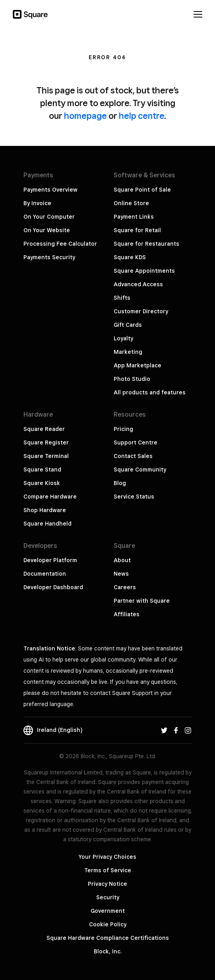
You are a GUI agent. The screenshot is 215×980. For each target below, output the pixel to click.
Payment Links (134, 217)
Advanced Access (138, 284)
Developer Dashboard (53, 587)
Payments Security (49, 257)
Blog (120, 483)
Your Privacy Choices (107, 857)
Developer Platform (50, 560)
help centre (141, 116)
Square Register (46, 442)
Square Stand (42, 470)
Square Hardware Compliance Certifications (108, 938)
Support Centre (136, 442)
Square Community (140, 470)
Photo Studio (132, 379)
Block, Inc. (108, 951)
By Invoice (37, 203)
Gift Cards (128, 325)
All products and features (150, 392)
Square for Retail (137, 230)
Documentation (45, 574)
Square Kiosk (42, 483)
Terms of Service (108, 870)
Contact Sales (133, 456)
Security (108, 897)
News (121, 574)
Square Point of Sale (142, 190)
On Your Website (47, 230)
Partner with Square (142, 601)
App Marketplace (138, 365)
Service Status (134, 497)
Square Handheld (47, 524)
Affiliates (127, 614)
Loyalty (123, 338)
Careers (125, 587)
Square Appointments (144, 271)
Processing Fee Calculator (60, 244)
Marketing (128, 352)
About (122, 560)
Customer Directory (141, 311)
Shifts (122, 298)
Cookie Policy (108, 924)
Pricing (123, 429)
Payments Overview (50, 190)
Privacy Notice (107, 884)
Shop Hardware (45, 510)
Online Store (131, 203)
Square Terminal (46, 456)
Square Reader (44, 429)
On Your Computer (49, 217)
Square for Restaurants (146, 244)
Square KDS (130, 257)
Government (108, 911)
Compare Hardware (50, 497)
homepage (85, 116)
